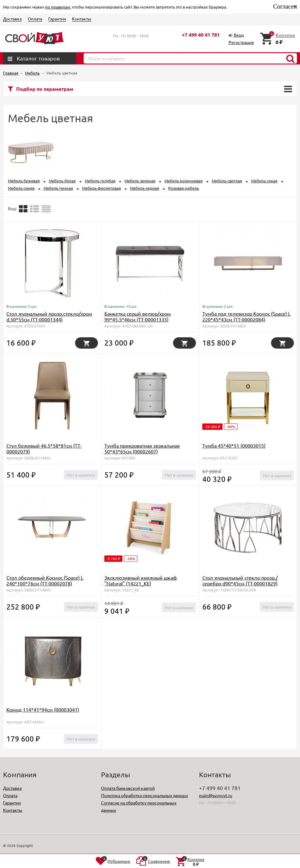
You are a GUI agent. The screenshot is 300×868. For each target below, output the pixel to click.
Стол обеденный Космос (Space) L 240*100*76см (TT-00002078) (45, 580)
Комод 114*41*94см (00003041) (43, 709)
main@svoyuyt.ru (216, 795)
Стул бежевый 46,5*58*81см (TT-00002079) (44, 448)
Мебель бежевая (24, 181)
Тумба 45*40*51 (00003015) (234, 445)
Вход (239, 35)
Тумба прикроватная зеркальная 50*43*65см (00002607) (142, 448)
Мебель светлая (227, 181)
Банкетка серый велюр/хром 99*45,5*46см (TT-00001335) (138, 316)
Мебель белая (62, 181)
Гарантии (57, 19)
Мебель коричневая (184, 181)
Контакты (82, 19)
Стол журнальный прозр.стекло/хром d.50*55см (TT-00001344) (49, 316)
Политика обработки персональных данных (145, 795)
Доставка (12, 19)
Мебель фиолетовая (101, 188)
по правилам (58, 7)
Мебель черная (145, 188)
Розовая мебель (184, 188)
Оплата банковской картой (128, 788)
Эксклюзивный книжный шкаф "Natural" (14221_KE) (141, 580)
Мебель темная (58, 188)
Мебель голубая (100, 181)
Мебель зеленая (140, 181)
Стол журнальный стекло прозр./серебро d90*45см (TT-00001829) (240, 580)
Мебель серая (264, 181)
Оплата (35, 19)
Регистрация (241, 42)
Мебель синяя (21, 188)
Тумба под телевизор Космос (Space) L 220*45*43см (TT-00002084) (246, 316)
